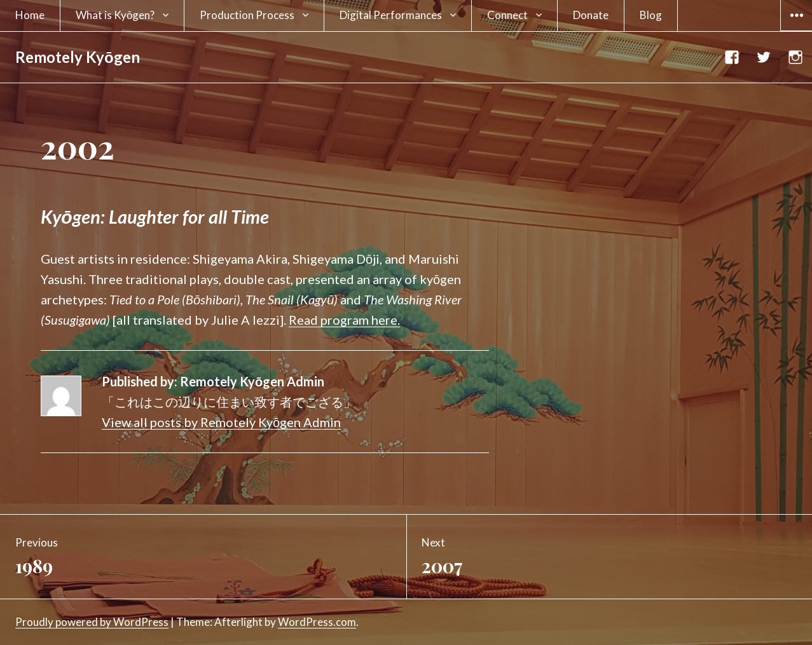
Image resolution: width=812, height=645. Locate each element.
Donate (591, 15)
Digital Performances (391, 15)
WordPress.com (317, 622)
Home (30, 15)
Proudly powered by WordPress (92, 622)
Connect (507, 15)
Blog (651, 15)
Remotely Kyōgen (78, 57)
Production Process (247, 15)
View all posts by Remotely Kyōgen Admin (221, 422)
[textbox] (265, 217)
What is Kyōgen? (115, 15)
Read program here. (344, 320)
